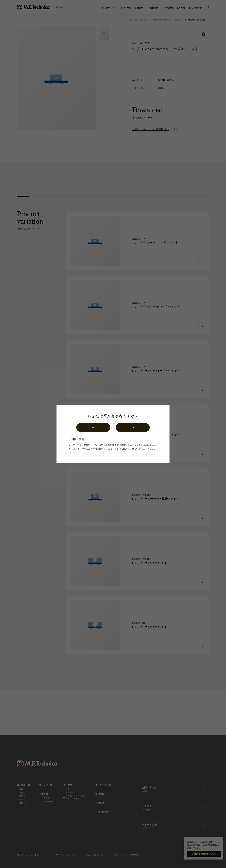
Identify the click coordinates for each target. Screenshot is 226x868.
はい (93, 427)
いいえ (133, 427)
